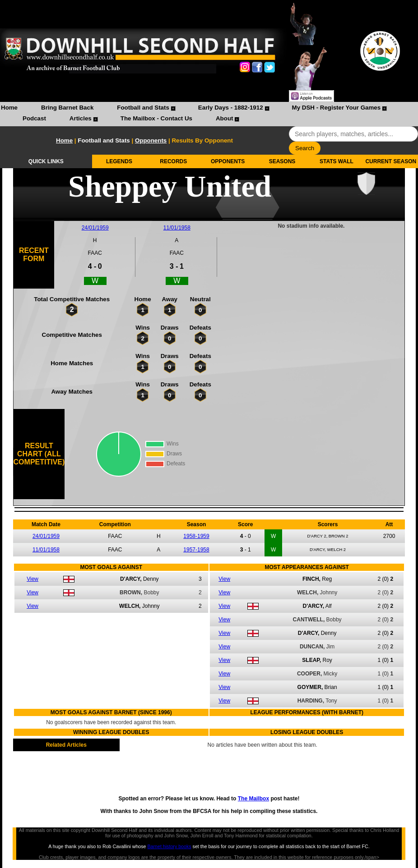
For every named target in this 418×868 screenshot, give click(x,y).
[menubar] (209, 114)
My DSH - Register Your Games (337, 108)
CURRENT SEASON (391, 161)
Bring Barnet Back (67, 108)
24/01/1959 (95, 228)
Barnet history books (169, 846)
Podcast (34, 118)
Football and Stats (143, 108)
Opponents (151, 140)
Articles (81, 118)
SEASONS (282, 161)
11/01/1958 (177, 228)
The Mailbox (253, 799)
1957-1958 (196, 550)
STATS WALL (337, 161)
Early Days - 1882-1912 (231, 108)
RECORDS (173, 161)
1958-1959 (196, 536)
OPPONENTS (228, 161)
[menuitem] (9, 109)
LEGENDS (119, 161)
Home (9, 108)
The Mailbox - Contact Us (156, 118)
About (225, 118)
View (33, 579)
